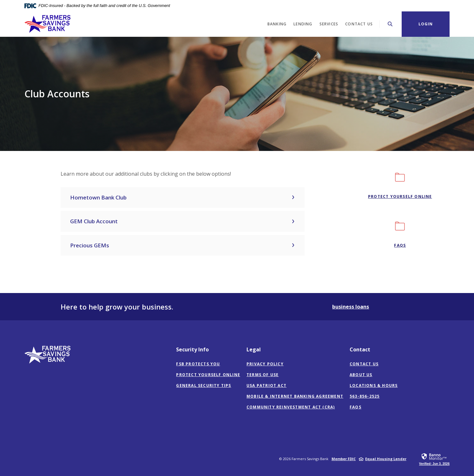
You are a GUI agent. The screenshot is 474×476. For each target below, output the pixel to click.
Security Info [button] (192, 349)
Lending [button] (303, 24)
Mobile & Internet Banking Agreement (295, 396)
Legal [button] (254, 349)
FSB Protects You (198, 364)
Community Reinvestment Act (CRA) (291, 407)
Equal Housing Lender (386, 459)
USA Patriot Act (267, 385)
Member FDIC (344, 459)
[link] (434, 459)
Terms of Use (263, 375)
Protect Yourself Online (400, 196)
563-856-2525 (365, 396)
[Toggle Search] (390, 24)
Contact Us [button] (359, 24)
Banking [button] (277, 24)
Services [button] (329, 24)
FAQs (355, 407)
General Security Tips (204, 385)
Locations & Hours (374, 385)
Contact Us (364, 364)
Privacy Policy (265, 364)
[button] (183, 198)
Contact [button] (360, 349)
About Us (361, 375)
